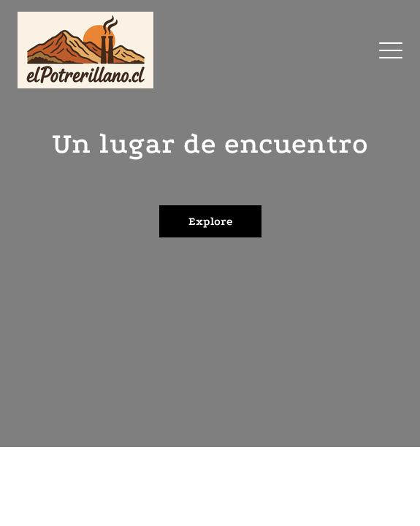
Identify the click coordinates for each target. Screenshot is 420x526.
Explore (210, 221)
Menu (391, 43)
